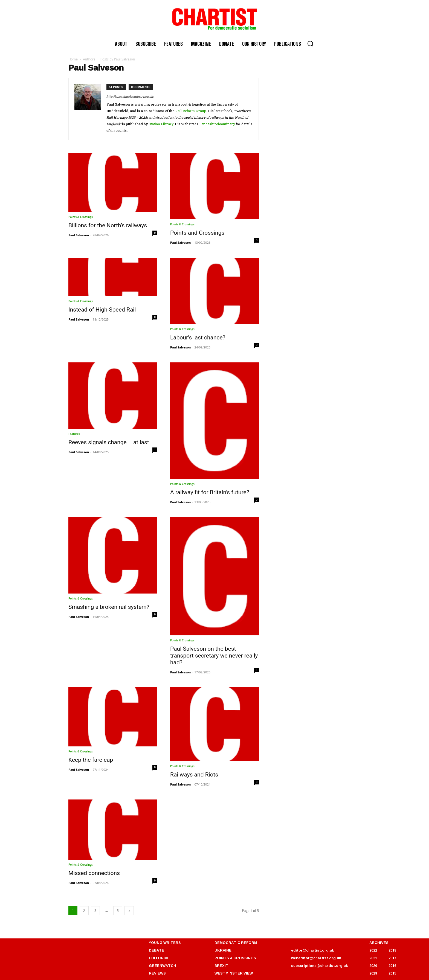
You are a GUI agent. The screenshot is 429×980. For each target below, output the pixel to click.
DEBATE (156, 950)
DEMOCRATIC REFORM (236, 943)
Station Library (161, 124)
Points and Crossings (197, 233)
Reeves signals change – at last (109, 442)
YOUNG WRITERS (165, 943)
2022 (373, 950)
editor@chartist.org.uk (312, 950)
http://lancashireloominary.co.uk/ (130, 97)
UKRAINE (223, 950)
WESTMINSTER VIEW (234, 973)
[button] (310, 43)
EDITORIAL (159, 958)
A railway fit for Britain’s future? (210, 492)
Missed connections (94, 873)
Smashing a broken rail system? (109, 607)
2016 (392, 966)
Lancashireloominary (217, 124)
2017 (392, 958)
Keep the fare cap (91, 760)
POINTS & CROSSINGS (235, 958)
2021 (373, 958)
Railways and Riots (194, 775)
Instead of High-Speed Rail (102, 310)
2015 (392, 973)
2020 (373, 966)
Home (73, 59)
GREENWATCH (163, 966)
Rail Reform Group (191, 111)
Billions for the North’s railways (108, 225)
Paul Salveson (79, 235)
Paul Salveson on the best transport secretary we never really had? (214, 656)
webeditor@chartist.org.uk (316, 958)
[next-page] (129, 911)
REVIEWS (157, 973)
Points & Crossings (81, 217)
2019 (373, 973)
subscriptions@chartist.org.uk (319, 966)
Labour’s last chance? (198, 338)
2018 (392, 950)
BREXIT (221, 966)
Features (74, 434)
